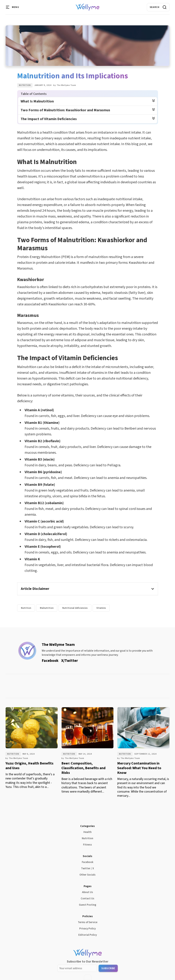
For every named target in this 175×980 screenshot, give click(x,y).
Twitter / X (87, 868)
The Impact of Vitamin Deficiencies (49, 119)
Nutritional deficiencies (75, 608)
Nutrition (25, 85)
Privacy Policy (87, 929)
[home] (87, 7)
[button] (13, 7)
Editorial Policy (88, 935)
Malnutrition (47, 608)
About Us (87, 892)
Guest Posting (88, 905)
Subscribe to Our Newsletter (88, 962)
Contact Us (87, 899)
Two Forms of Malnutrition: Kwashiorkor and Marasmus (65, 110)
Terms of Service (88, 922)
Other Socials (87, 875)
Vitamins (101, 608)
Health (87, 832)
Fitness (87, 845)
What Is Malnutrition (37, 101)
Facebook (88, 862)
